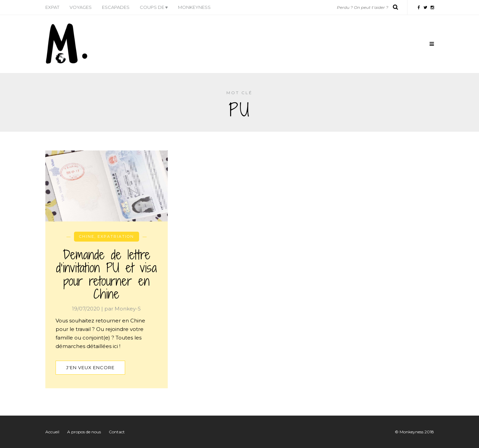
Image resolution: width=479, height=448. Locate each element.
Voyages (81, 7)
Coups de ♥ (154, 7)
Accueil (52, 432)
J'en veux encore (90, 367)
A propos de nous (84, 432)
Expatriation (116, 236)
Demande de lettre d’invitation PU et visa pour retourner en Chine (106, 274)
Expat (52, 7)
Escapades (116, 7)
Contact (117, 432)
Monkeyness (194, 7)
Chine (87, 236)
